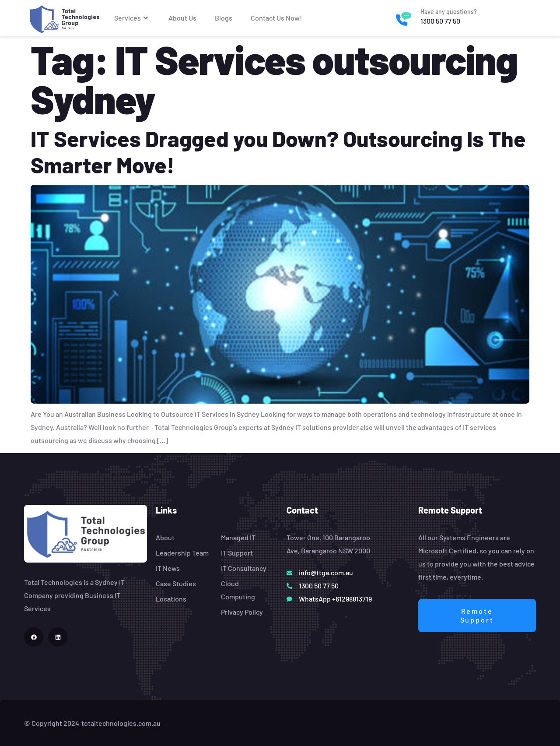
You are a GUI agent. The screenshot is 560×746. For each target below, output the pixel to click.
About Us (182, 18)
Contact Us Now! (276, 18)
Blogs (224, 18)
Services (132, 18)
